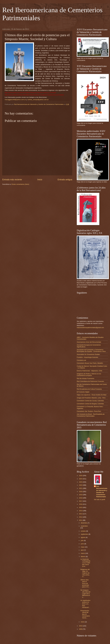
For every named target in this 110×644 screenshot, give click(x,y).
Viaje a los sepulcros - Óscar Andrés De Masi (92, 395)
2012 (81, 517)
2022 (81, 485)
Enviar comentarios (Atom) (20, 184)
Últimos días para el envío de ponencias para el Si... (85, 583)
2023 (81, 482)
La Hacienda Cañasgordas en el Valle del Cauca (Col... (85, 563)
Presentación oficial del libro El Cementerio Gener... (85, 614)
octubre (83, 531)
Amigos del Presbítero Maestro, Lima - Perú (91, 398)
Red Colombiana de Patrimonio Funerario (90, 381)
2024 (81, 479)
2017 (81, 501)
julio (82, 541)
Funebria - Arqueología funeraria (87, 357)
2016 (81, 504)
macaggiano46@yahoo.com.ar (15, 100)
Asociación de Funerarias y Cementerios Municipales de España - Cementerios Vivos (91, 351)
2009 (81, 629)
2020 (81, 492)
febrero (83, 557)
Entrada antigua (65, 180)
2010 (81, 626)
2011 (81, 520)
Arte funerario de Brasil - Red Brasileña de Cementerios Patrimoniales (91, 415)
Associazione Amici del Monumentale (89, 342)
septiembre (85, 534)
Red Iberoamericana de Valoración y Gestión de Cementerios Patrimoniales (102, 491)
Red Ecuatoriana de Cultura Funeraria (89, 389)
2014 (81, 511)
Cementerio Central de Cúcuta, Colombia (90, 401)
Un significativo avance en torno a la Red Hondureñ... (85, 604)
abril (82, 550)
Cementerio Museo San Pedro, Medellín (90, 363)
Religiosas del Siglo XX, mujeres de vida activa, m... (85, 573)
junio (83, 544)
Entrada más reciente (12, 180)
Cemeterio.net (81, 360)
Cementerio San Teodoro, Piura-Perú (89, 411)
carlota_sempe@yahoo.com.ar (38, 100)
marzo (83, 553)
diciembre (84, 523)
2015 (81, 507)
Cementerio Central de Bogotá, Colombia (90, 404)
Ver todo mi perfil (100, 500)
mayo (83, 547)
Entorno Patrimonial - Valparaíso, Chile (89, 371)
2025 (81, 476)
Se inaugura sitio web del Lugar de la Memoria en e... (85, 594)
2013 (81, 514)
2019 (81, 495)
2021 (81, 488)
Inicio (40, 180)
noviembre (84, 526)
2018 (81, 498)
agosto (83, 537)
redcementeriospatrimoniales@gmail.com (90, 328)
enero (83, 622)
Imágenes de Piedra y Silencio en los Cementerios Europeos (89, 375)
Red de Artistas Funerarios (85, 378)
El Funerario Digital (83, 392)
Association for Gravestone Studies (88, 354)
